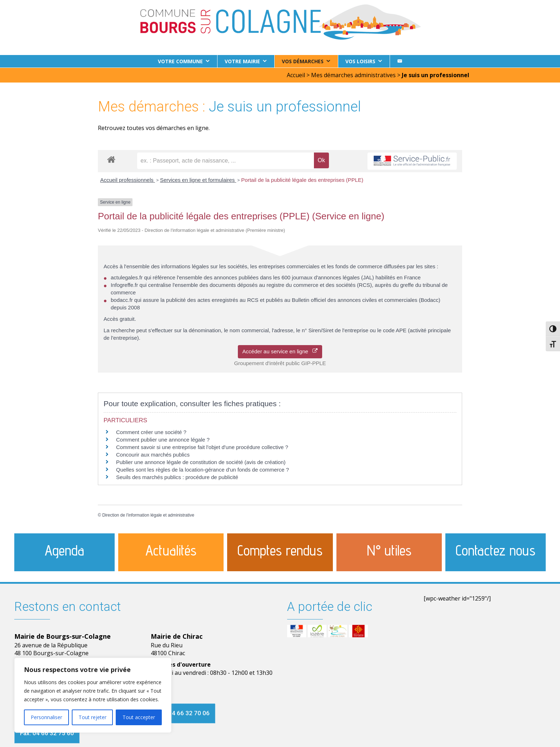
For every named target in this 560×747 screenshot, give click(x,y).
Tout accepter (139, 717)
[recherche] (226, 160)
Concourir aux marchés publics (153, 454)
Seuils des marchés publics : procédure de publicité (177, 477)
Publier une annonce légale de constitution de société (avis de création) (201, 462)
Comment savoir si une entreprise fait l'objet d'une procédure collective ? (202, 447)
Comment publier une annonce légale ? (163, 439)
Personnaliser (46, 717)
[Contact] (400, 61)
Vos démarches (303, 61)
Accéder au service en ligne (280, 351)
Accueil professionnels (128, 180)
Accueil (296, 75)
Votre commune (180, 61)
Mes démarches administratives (353, 75)
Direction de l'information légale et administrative (148, 515)
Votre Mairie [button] (242, 61)
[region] (93, 695)
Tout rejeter (92, 717)
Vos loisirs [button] (360, 61)
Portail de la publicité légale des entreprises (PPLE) (302, 180)
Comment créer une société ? (151, 432)
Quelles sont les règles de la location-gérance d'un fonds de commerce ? (202, 469)
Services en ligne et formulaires (198, 180)
